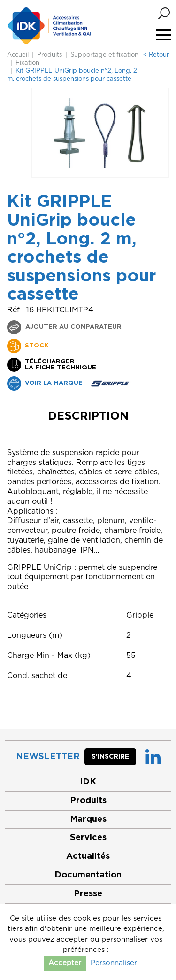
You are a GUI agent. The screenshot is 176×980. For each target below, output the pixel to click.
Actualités (88, 856)
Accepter (65, 963)
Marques (88, 819)
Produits (50, 55)
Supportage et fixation (104, 55)
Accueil (18, 55)
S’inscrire (110, 757)
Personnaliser (114, 963)
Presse (88, 894)
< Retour (156, 55)
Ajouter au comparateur (73, 327)
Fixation (27, 63)
